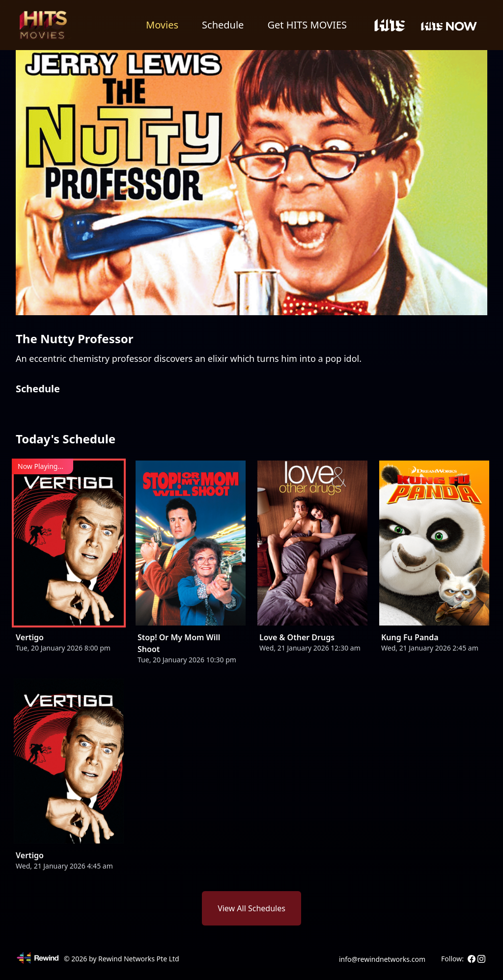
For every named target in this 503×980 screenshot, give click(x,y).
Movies (162, 25)
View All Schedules (251, 908)
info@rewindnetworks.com (382, 959)
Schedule (223, 25)
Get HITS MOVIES (307, 25)
